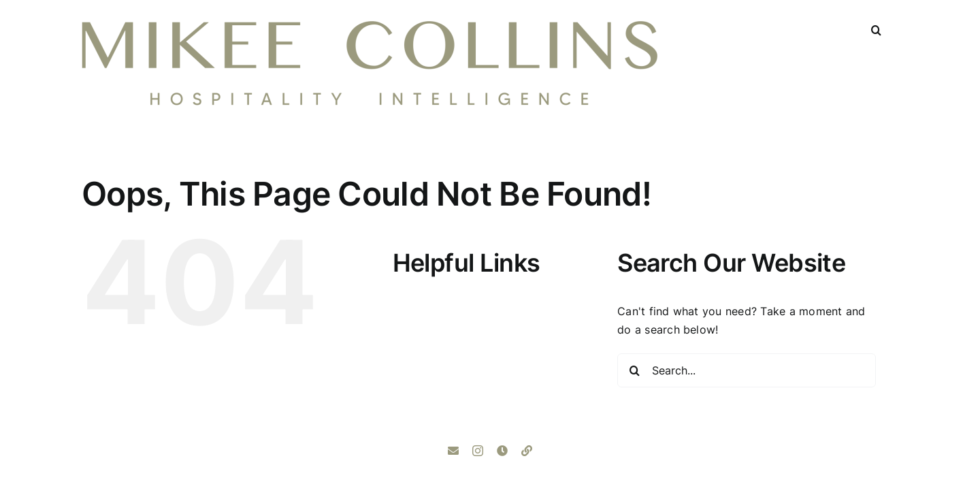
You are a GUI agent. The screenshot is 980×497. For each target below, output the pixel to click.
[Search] (634, 370)
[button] (876, 29)
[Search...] (747, 370)
